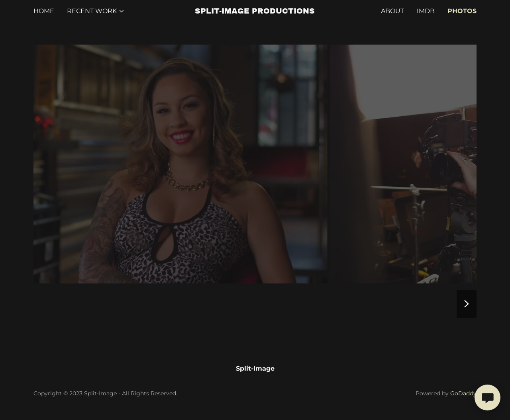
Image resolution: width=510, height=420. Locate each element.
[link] (255, 11)
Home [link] (44, 11)
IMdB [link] (426, 11)
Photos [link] (462, 11)
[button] (96, 11)
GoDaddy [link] (463, 393)
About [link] (392, 11)
